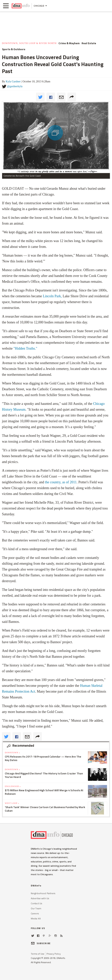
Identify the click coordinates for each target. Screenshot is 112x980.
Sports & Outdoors (14, 49)
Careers (35, 913)
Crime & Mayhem (69, 43)
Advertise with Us (40, 898)
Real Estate (89, 43)
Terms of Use (38, 954)
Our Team (36, 908)
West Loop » (12, 803)
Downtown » (12, 753)
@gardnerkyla (15, 86)
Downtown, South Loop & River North (29, 43)
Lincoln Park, (52, 296)
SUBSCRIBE (41, 943)
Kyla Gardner (13, 81)
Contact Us (36, 903)
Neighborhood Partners (43, 893)
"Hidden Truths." (25, 348)
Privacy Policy (54, 954)
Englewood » (13, 786)
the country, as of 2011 (61, 482)
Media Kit (36, 918)
